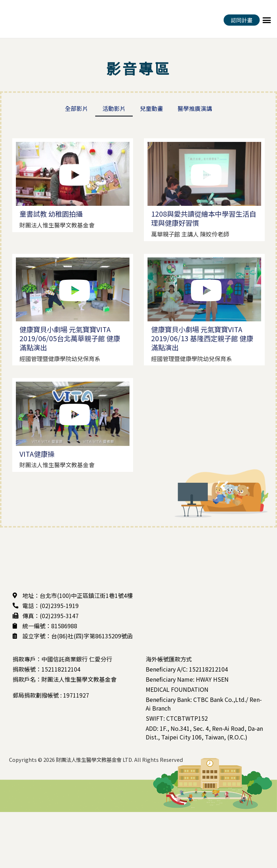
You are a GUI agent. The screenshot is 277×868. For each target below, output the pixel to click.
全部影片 (76, 108)
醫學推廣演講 (195, 108)
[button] (267, 20)
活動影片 (114, 108)
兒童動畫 (151, 108)
